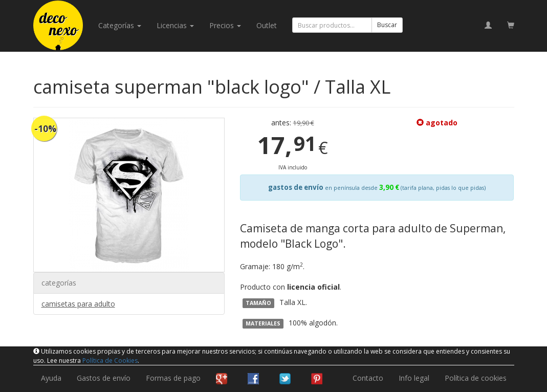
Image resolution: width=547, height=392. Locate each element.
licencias (175, 25)
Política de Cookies (110, 361)
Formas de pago (173, 378)
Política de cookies (476, 378)
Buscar (387, 25)
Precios (225, 25)
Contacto (368, 378)
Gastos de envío (104, 378)
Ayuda (51, 378)
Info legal (414, 378)
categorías (120, 25)
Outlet (267, 25)
